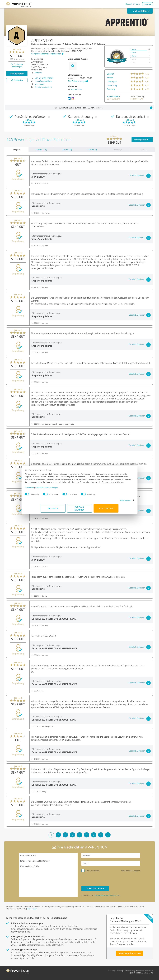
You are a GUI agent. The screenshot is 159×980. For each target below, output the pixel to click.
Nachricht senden (95, 888)
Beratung (111, 89)
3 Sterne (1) (92, 150)
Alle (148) (16, 150)
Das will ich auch (133, 4)
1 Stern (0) (142, 150)
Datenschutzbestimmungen (62, 490)
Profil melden (32, 909)
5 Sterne (133, 49)
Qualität (110, 74)
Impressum (45, 490)
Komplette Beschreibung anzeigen (47, 54)
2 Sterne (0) (118, 150)
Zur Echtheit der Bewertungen (17, 65)
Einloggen (148, 4)
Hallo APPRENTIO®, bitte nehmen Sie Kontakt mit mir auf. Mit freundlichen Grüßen (48, 875)
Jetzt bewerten (17, 74)
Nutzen (110, 78)
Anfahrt (38, 73)
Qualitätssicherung (129, 971)
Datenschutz (140, 971)
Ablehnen (53, 511)
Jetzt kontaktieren (140, 11)
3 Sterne (133, 56)
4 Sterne (133, 53)
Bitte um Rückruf (93, 871)
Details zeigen (110, 503)
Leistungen (112, 81)
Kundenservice (113, 96)
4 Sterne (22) (67, 150)
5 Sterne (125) (41, 150)
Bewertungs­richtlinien (115, 971)
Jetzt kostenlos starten (130, 953)
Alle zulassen (106, 511)
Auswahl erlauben (80, 511)
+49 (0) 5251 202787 (44, 78)
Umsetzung (112, 85)
